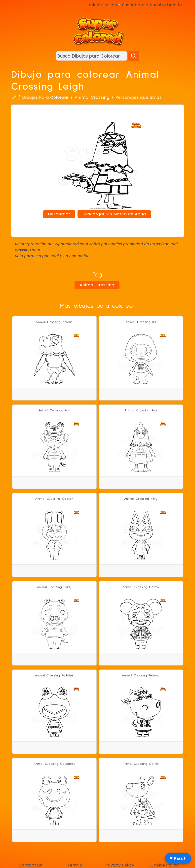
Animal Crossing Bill (141, 322)
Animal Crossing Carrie (141, 764)
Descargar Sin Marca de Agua (114, 214)
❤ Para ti (178, 858)
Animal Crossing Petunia (141, 676)
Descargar (59, 214)
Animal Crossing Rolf (54, 411)
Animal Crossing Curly (54, 587)
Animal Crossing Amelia (54, 322)
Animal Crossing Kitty (141, 499)
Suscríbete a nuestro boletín (152, 5)
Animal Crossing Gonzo (141, 587)
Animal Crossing (92, 97)
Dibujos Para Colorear (45, 97)
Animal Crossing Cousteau (54, 764)
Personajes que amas (138, 97)
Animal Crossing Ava (141, 411)
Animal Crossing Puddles (54, 676)
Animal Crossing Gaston (54, 499)
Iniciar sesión (103, 5)
